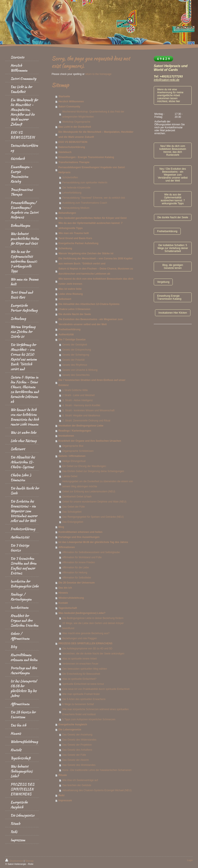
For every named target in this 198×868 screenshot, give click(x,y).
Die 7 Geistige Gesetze (72, 340)
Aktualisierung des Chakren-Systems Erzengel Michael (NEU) (97, 790)
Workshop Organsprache (76, 122)
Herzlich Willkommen (71, 102)
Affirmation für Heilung (75, 573)
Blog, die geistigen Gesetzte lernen (173, 267)
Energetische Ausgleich (73, 724)
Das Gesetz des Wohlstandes (79, 765)
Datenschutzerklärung (72, 147)
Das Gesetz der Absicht (75, 760)
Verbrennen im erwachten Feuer (80, 664)
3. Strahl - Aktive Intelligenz (77, 400)
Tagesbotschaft (68, 608)
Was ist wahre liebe (70, 289)
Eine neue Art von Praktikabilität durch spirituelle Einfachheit (96, 689)
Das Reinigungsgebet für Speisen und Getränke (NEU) (93, 517)
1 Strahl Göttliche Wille (75, 390)
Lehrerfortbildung (72, 193)
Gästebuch (65, 152)
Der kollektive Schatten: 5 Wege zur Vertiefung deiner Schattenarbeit (173, 248)
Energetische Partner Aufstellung (78, 243)
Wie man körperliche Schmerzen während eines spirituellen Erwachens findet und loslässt (95, 712)
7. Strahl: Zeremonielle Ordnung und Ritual (86, 421)
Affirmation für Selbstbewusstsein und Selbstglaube (91, 552)
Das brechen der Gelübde (77, 785)
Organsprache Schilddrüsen (78, 451)
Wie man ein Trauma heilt (74, 233)
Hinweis (63, 593)
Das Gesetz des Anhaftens (77, 750)
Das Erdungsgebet (73, 522)
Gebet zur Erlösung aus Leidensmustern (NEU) (89, 492)
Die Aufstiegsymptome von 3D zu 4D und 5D (87, 649)
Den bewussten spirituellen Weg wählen (85, 669)
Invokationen (66, 436)
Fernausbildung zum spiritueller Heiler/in (85, 183)
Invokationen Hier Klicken (173, 313)
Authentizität (66, 334)
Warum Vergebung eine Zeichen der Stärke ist (86, 253)
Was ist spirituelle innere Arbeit (79, 659)
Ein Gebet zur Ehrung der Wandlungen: (84, 466)
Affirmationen (67, 547)
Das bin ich (65, 588)
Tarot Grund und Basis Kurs (75, 238)
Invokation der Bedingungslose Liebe (81, 426)
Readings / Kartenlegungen (75, 431)
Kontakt (63, 603)
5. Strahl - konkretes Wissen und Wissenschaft (88, 410)
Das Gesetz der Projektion (77, 745)
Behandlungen (67, 213)
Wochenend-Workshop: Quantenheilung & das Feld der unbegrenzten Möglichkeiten (93, 114)
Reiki (61, 795)
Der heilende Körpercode (76, 188)
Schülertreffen (70, 177)
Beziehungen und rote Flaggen (79, 638)
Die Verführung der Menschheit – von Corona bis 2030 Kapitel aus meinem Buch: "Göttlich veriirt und (95, 261)
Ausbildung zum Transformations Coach (85, 203)
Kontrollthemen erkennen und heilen (80, 532)
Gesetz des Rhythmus (75, 365)
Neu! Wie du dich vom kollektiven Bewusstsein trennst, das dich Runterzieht (173, 150)
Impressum (65, 800)
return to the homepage (98, 74)
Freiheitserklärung (69, 329)
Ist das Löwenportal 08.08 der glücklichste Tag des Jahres (93, 542)
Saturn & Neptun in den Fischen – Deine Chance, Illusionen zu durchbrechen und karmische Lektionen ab (96, 271)
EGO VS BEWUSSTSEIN (73, 142)
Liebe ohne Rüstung (70, 294)
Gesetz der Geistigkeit (75, 345)
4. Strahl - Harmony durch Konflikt (81, 405)
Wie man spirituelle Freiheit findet (81, 694)
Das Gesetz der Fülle (74, 755)
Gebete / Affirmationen (72, 456)
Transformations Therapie (74, 162)
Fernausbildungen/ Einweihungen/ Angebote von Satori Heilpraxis (92, 170)
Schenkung (65, 248)
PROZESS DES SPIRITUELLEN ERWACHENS (85, 643)
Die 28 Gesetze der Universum (76, 583)
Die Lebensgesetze (70, 730)
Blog (61, 527)
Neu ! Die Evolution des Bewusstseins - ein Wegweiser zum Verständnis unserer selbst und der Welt (173, 175)
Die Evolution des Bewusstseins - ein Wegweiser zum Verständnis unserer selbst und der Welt (90, 322)
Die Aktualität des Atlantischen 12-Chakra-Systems (89, 304)
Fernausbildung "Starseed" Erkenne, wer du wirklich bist (94, 198)
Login (190, 860)
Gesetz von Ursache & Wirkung (80, 370)
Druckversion (15, 861)
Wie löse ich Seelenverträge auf (80, 780)
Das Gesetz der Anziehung (77, 735)
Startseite (64, 96)
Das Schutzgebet (72, 512)
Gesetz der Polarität (73, 360)
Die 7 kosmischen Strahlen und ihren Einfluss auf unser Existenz (92, 383)
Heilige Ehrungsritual (74, 461)
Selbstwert (65, 299)
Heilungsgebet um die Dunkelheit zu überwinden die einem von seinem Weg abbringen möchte (98, 484)
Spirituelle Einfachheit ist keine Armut (83, 684)
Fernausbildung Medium (76, 208)
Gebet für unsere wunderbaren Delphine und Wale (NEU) (94, 502)
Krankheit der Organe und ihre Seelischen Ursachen (90, 441)
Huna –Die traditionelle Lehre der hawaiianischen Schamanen (97, 770)
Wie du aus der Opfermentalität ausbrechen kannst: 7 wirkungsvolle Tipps (90, 226)
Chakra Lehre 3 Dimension (74, 309)
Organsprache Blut (73, 446)
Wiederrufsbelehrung (71, 598)
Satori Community (69, 107)
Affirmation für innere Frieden (78, 562)
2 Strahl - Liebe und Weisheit (78, 395)
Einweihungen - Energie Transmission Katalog (86, 157)
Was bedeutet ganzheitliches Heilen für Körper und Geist (92, 218)
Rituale (63, 775)
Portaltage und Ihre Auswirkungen (79, 537)
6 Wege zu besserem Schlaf (78, 704)
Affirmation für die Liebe (76, 567)
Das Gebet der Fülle (73, 507)
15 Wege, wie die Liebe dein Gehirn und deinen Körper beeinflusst (93, 626)
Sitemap (29, 861)
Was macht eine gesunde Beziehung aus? (86, 633)
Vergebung (163, 282)
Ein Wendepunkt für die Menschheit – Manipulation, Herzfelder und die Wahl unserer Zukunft (96, 134)
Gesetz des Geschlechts (76, 375)
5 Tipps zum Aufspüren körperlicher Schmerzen (89, 719)
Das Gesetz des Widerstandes (79, 740)
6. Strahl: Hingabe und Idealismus (81, 416)
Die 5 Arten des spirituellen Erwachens (84, 699)
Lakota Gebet (70, 476)
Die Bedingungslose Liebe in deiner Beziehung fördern (93, 618)
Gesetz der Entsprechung (76, 350)
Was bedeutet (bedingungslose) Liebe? (82, 613)
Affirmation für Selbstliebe (77, 578)
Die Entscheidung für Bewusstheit (81, 674)
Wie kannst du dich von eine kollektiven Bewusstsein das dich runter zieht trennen (96, 281)
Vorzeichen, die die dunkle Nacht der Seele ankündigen (93, 654)
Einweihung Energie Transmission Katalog (169, 297)
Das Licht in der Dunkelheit (75, 127)
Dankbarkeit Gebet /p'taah (77, 497)
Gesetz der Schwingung (76, 355)
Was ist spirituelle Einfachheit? (79, 679)
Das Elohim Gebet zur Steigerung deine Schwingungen (93, 471)
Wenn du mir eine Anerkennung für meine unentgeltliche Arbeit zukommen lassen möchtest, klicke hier (170, 95)
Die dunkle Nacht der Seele (75, 314)
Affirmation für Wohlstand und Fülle (82, 557)
